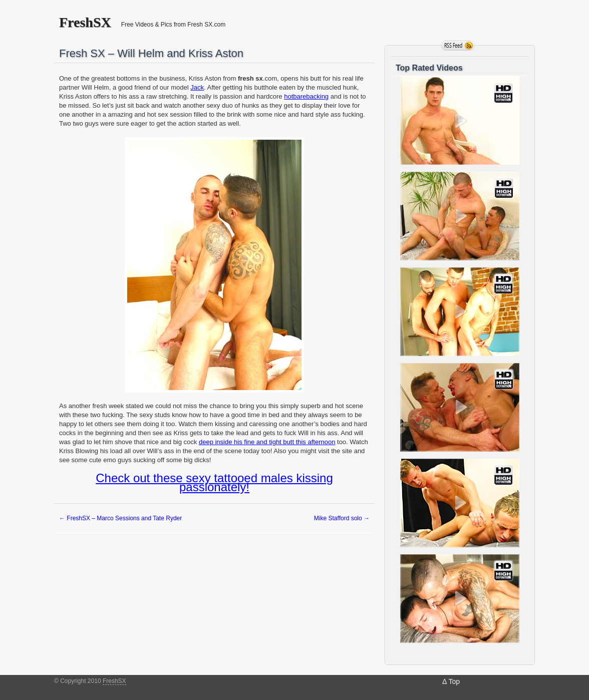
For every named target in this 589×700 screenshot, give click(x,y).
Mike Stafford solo (342, 518)
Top (454, 681)
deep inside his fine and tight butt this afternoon (267, 442)
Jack (197, 87)
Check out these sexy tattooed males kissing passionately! (214, 482)
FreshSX (85, 23)
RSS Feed (458, 46)
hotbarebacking (306, 96)
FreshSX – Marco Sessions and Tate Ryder (120, 518)
